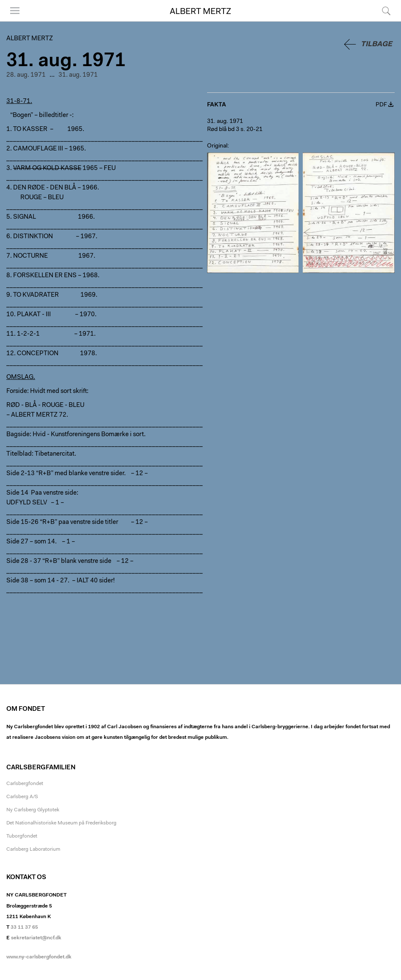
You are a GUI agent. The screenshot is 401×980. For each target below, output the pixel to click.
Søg (386, 11)
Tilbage (376, 44)
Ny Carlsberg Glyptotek (33, 810)
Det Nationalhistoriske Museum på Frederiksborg (61, 823)
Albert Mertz (200, 12)
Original (217, 146)
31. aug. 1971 (78, 75)
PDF (381, 105)
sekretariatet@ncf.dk (36, 938)
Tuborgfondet (22, 836)
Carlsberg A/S (22, 797)
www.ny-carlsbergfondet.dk (39, 957)
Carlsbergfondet (25, 784)
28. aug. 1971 (26, 75)
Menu (15, 11)
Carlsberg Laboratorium (33, 849)
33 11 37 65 (24, 927)
